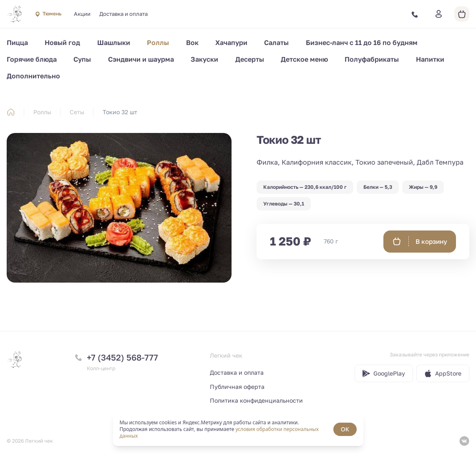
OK (345, 429)
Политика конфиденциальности (256, 400)
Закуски (204, 59)
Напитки (430, 59)
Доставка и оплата (123, 14)
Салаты (276, 43)
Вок (192, 43)
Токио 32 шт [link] (120, 112)
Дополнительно (33, 76)
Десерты (250, 59)
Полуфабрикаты (372, 59)
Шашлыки (114, 43)
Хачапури (231, 43)
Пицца (17, 43)
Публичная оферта (237, 387)
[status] (238, 429)
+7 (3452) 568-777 (122, 357)
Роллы (158, 43)
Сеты (77, 112)
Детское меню (304, 59)
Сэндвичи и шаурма (141, 59)
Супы (82, 59)
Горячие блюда (32, 59)
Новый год (62, 43)
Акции (82, 14)
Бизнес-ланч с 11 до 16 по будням (362, 43)
